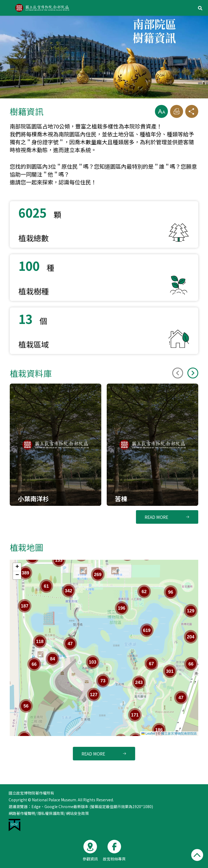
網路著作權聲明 (22, 813)
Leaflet (148, 734)
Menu (8, 8)
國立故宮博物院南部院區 (179, 734)
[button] (161, 111)
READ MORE (156, 517)
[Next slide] (193, 373)
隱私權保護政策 (51, 813)
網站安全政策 (77, 813)
